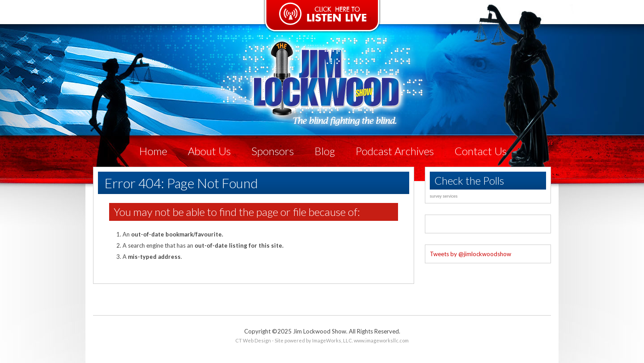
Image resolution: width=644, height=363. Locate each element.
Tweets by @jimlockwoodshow (470, 254)
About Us (209, 151)
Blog (325, 151)
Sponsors (273, 151)
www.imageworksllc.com (381, 340)
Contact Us (481, 151)
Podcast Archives (395, 151)
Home (153, 151)
